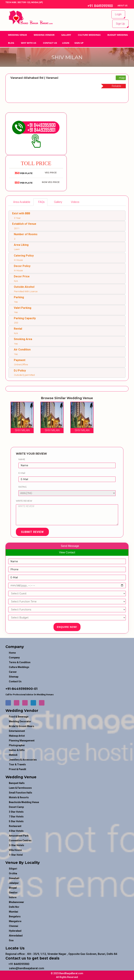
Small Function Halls (21, 793)
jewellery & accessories (23, 760)
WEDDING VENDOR (44, 35)
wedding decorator (20, 721)
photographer (17, 745)
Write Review (24, 501)
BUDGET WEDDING (118, 35)
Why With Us (29, 43)
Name (22, 459)
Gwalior (13, 893)
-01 (35, 689)
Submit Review (32, 532)
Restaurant (15, 826)
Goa (11, 940)
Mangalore (15, 921)
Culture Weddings (89, 35)
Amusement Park (19, 836)
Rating (23, 487)
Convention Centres (20, 840)
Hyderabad (15, 931)
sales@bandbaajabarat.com (25, 968)
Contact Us (50, 43)
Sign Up (120, 24)
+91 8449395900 (98, 6)
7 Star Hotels (16, 817)
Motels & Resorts (19, 797)
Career (13, 672)
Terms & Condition (20, 662)
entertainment (17, 731)
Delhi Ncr (14, 907)
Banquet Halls (17, 783)
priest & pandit (18, 769)
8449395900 (22, 689)
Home (12, 653)
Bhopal (13, 888)
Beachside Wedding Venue (24, 802)
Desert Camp (16, 807)
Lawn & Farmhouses (20, 788)
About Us (123, 6)
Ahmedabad (16, 936)
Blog (11, 43)
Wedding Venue (17, 35)
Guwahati (14, 878)
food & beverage (19, 717)
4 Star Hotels (16, 831)
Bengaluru (15, 916)
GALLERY (66, 35)
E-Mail (22, 473)
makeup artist (17, 736)
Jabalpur (14, 883)
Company (14, 658)
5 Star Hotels (16, 821)
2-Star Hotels (16, 845)
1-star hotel (16, 855)
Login (118, 14)
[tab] (21, 202)
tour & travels (17, 764)
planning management (22, 741)
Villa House (15, 850)
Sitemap (14, 677)
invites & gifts (17, 750)
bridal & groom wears (22, 726)
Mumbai (14, 912)
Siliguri (13, 869)
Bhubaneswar (16, 902)
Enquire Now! (67, 627)
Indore (13, 897)
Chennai (14, 926)
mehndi (13, 755)
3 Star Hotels (16, 812)
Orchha (13, 873)
